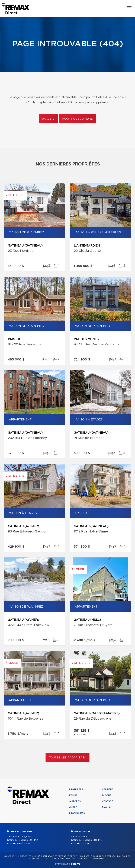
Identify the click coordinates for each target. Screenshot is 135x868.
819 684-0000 (21, 844)
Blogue (107, 795)
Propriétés (76, 789)
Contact (108, 801)
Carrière (107, 789)
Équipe (73, 795)
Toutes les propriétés (68, 758)
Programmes (77, 813)
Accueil (48, 119)
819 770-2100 (84, 844)
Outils (73, 807)
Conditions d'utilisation (62, 859)
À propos (75, 801)
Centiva (75, 864)
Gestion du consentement (91, 859)
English (107, 807)
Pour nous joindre (78, 119)
